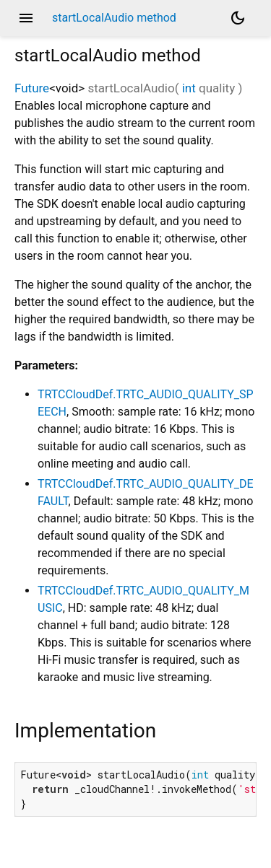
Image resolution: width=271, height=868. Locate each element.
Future (32, 88)
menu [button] (26, 18)
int (189, 88)
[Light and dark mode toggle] (238, 18)
